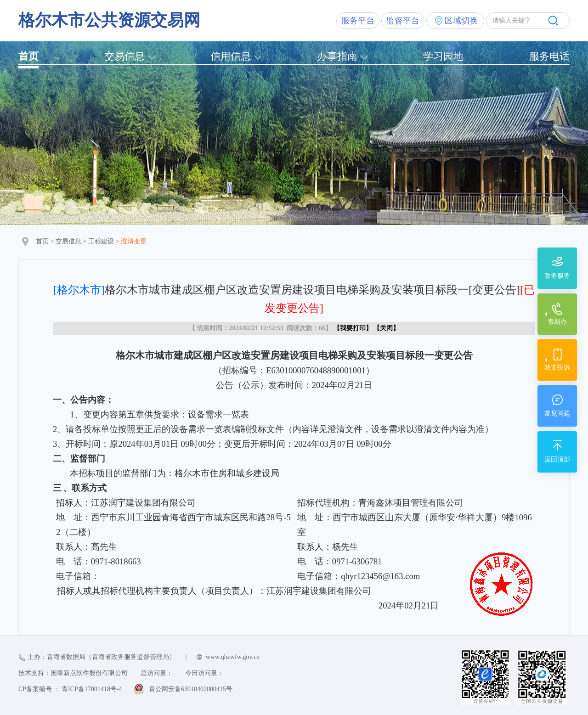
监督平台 (403, 21)
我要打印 (353, 328)
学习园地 (443, 56)
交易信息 (124, 56)
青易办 (557, 322)
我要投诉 (557, 368)
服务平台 (358, 21)
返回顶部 (557, 459)
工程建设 (101, 241)
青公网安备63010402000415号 (191, 689)
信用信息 (231, 56)
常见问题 (557, 414)
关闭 (386, 328)
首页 (28, 56)
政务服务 (557, 276)
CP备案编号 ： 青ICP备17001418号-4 (70, 689)
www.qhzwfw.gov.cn (233, 657)
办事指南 (337, 56)
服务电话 (549, 56)
